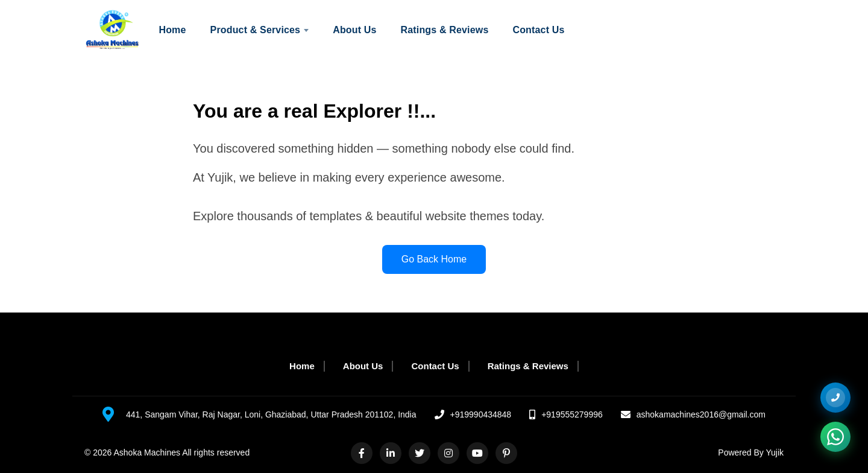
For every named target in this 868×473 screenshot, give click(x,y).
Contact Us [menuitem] (538, 30)
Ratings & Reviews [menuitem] (445, 30)
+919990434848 (481, 414)
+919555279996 (572, 414)
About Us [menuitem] (354, 30)
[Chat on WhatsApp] (835, 437)
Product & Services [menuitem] (260, 30)
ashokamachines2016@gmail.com (701, 414)
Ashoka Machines (147, 452)
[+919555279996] (835, 398)
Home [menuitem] (172, 30)
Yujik (775, 452)
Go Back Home (434, 259)
